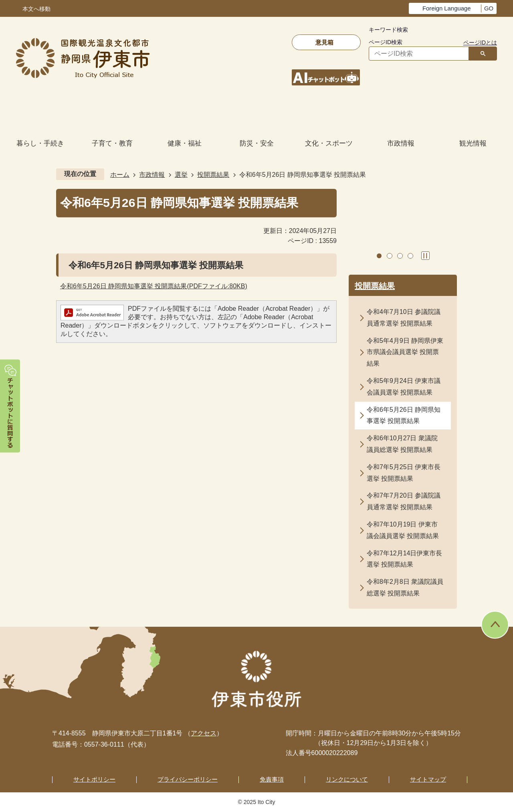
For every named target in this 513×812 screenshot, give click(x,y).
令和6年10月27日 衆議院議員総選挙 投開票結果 (402, 444)
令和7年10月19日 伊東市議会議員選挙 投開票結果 (403, 530)
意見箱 (324, 42)
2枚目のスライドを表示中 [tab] (390, 256)
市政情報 (152, 175)
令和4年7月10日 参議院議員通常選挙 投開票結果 (404, 318)
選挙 (181, 175)
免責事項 (272, 779)
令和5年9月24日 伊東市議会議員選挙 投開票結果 (404, 387)
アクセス (204, 733)
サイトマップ (428, 779)
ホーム (120, 175)
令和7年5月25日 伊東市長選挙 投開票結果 (404, 473)
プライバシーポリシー (188, 779)
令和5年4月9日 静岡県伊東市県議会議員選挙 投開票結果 (405, 352)
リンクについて (347, 779)
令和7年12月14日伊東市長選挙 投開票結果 (405, 559)
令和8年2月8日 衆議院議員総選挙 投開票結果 (405, 587)
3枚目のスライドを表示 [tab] (400, 256)
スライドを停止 (425, 256)
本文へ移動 (36, 9)
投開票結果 (213, 175)
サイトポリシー (94, 779)
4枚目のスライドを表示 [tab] (410, 256)
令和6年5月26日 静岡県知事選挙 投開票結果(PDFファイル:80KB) (154, 286)
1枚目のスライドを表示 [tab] (379, 256)
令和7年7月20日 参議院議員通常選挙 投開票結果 (404, 501)
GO (489, 8)
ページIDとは (480, 43)
